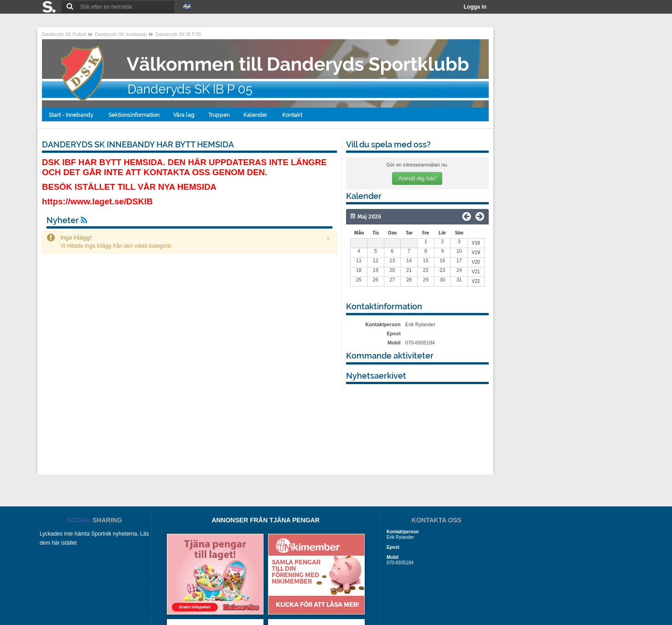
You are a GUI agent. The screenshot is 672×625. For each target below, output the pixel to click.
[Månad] (392, 217)
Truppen (219, 115)
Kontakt (293, 115)
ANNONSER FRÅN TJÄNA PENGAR (266, 520)
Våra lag (184, 115)
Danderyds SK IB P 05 (178, 34)
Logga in (475, 7)
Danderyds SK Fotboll (64, 34)
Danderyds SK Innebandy (121, 34)
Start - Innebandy (72, 115)
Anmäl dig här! (417, 178)
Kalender (256, 115)
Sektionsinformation (134, 115)
